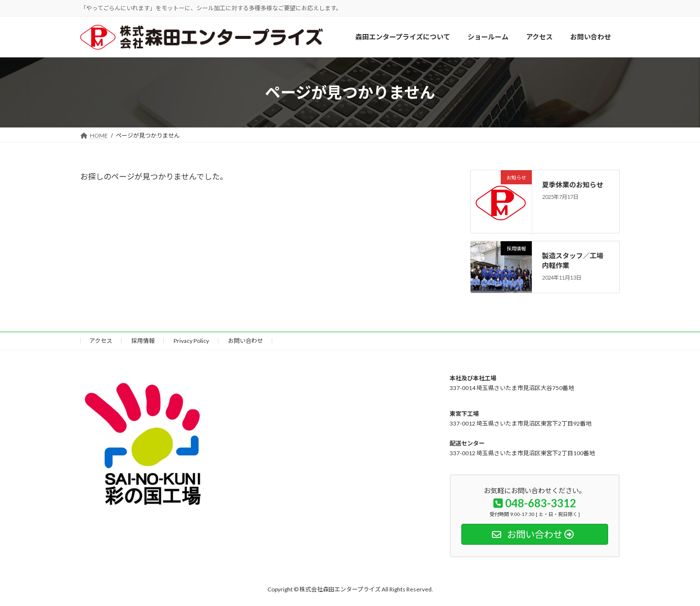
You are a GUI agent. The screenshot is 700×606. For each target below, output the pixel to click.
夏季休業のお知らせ (573, 185)
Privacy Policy (191, 341)
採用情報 (143, 341)
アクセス (101, 341)
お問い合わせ (245, 341)
